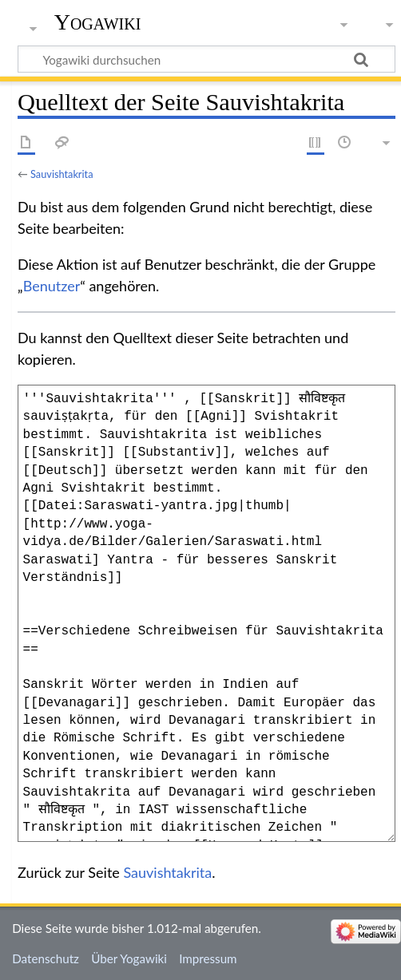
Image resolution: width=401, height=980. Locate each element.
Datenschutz (46, 958)
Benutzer (52, 286)
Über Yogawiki (129, 958)
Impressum (208, 958)
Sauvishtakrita (62, 174)
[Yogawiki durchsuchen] (206, 59)
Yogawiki (98, 22)
